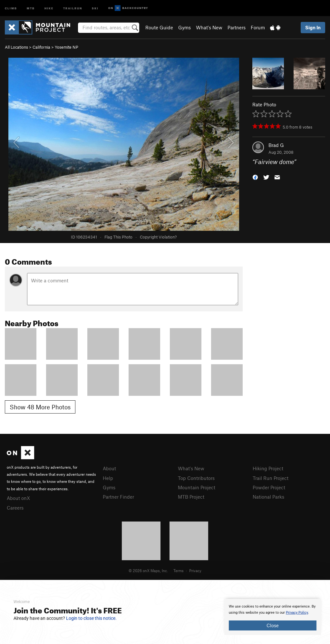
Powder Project (269, 487)
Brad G (276, 145)
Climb (11, 8)
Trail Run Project (271, 478)
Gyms (184, 27)
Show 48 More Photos (40, 407)
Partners (237, 27)
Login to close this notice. (91, 618)
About (109, 468)
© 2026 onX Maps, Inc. (148, 571)
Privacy (195, 571)
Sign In (313, 27)
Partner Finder (118, 497)
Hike (49, 8)
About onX (18, 498)
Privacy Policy (297, 613)
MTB (31, 8)
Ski (95, 8)
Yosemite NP (67, 47)
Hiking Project (268, 468)
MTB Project (191, 497)
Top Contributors (196, 478)
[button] (255, 177)
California (41, 47)
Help (108, 478)
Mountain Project (197, 487)
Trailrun (73, 8)
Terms (179, 571)
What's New (209, 27)
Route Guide (159, 27)
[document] (273, 617)
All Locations (16, 47)
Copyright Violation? (158, 237)
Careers (15, 508)
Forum (258, 27)
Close (273, 625)
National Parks (268, 497)
